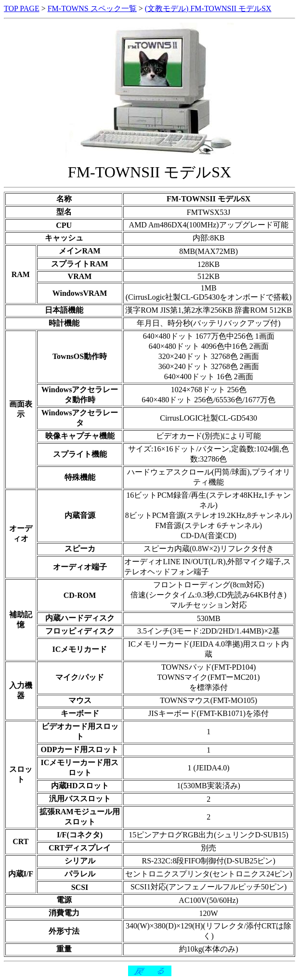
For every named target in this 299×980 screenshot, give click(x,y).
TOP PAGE (22, 8)
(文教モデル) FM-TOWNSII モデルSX (208, 8)
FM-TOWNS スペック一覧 (92, 8)
